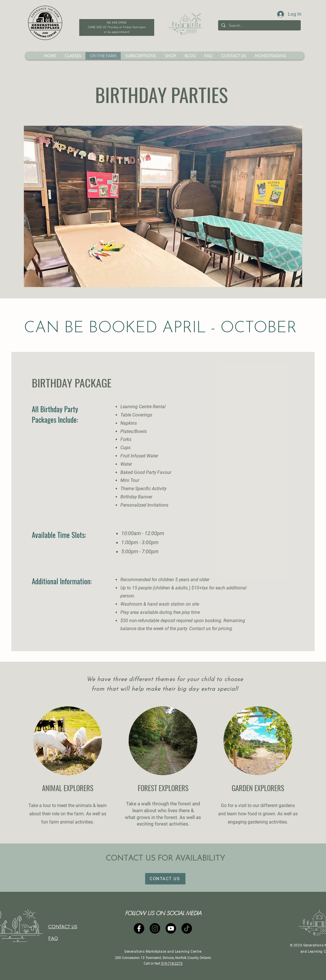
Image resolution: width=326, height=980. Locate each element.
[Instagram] (155, 928)
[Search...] (259, 25)
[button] (170, 56)
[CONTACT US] (165, 879)
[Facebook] (139, 928)
